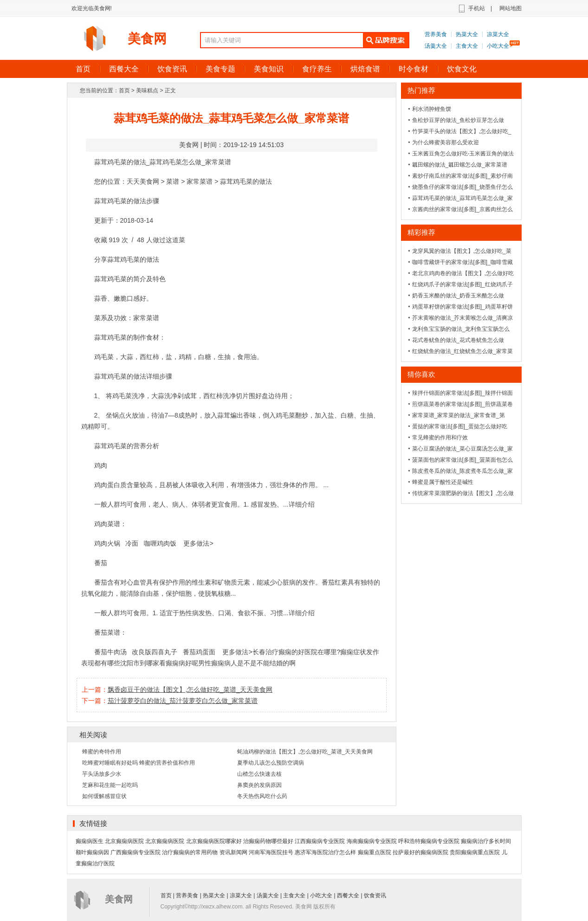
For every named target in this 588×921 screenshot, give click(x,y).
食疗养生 (317, 69)
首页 (83, 69)
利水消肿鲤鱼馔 (432, 109)
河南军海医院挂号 (271, 852)
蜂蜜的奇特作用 (102, 752)
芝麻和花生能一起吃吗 (110, 785)
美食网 (147, 39)
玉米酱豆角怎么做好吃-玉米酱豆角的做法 (463, 154)
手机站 (477, 8)
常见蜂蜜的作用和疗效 (440, 438)
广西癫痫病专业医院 (136, 852)
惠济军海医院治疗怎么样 (325, 852)
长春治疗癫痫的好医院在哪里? (297, 652)
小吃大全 (498, 46)
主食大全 (467, 46)
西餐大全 (124, 69)
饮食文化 (462, 69)
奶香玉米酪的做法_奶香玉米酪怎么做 (458, 296)
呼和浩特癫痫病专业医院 (429, 841)
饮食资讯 (172, 69)
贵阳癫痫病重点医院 (475, 852)
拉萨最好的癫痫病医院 (420, 852)
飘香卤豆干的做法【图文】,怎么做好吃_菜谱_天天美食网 (190, 689)
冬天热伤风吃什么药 (262, 796)
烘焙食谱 (365, 69)
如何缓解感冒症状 (104, 796)
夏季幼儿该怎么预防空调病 (271, 763)
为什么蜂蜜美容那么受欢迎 (446, 142)
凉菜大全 (498, 34)
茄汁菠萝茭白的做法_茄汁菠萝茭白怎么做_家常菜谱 (183, 701)
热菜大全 (467, 34)
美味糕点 (147, 90)
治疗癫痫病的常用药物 (190, 852)
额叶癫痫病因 (92, 852)
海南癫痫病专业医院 (372, 841)
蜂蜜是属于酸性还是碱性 (443, 482)
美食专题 (220, 69)
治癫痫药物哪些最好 (268, 841)
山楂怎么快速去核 (259, 774)
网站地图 (510, 8)
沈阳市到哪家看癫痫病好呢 (159, 663)
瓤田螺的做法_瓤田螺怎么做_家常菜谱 (460, 165)
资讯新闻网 (233, 852)
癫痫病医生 (90, 841)
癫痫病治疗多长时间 (486, 841)
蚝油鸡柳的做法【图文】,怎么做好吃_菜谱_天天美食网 (305, 752)
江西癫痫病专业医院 (320, 841)
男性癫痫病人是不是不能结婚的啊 (247, 663)
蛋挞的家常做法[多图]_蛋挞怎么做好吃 (460, 426)
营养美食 (436, 34)
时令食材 (414, 69)
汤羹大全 (436, 46)
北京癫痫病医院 (124, 841)
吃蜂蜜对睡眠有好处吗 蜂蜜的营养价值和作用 (139, 763)
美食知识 (269, 69)
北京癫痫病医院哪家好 (214, 841)
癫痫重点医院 (375, 852)
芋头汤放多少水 (102, 774)
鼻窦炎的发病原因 (259, 785)
